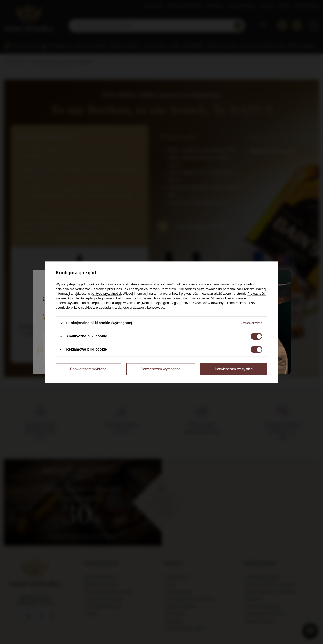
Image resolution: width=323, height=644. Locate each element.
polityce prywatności (106, 294)
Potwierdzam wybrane (88, 369)
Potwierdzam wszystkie (234, 369)
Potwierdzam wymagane (161, 369)
